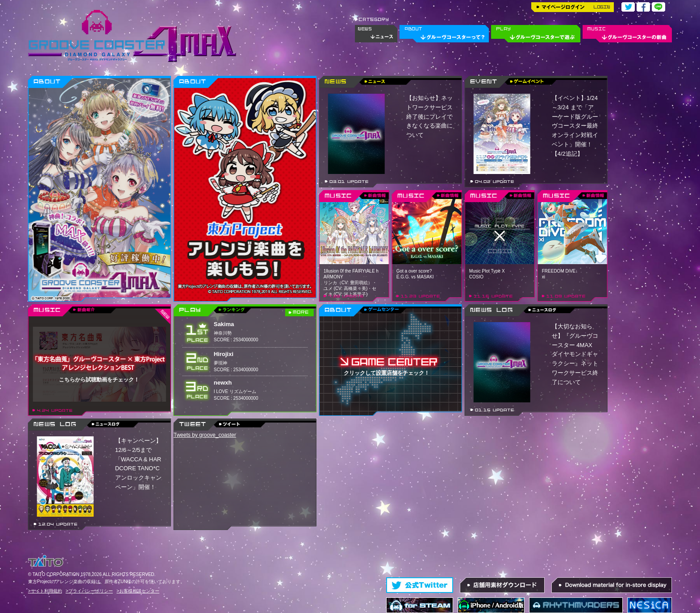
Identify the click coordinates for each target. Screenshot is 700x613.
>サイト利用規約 (45, 591)
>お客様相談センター (138, 591)
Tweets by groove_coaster (205, 435)
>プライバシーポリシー (89, 591)
